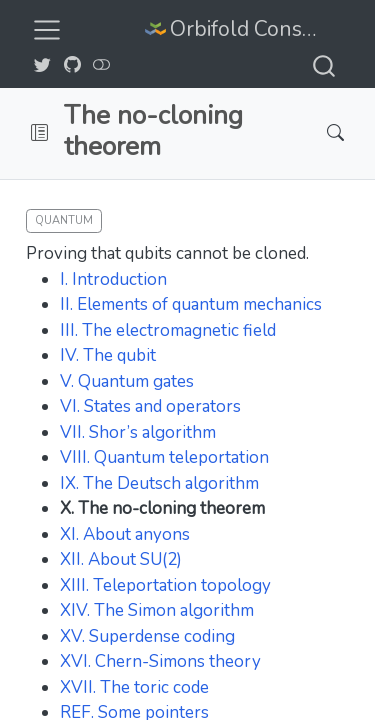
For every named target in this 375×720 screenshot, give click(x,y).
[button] (39, 133)
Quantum (64, 220)
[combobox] (325, 65)
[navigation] (178, 133)
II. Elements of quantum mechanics (191, 304)
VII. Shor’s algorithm (138, 432)
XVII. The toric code (134, 687)
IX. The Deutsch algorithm (159, 483)
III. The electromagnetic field (168, 330)
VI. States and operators (150, 406)
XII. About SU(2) (121, 559)
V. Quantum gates (127, 381)
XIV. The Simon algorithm (157, 610)
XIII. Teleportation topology (165, 585)
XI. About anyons (125, 534)
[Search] (318, 133)
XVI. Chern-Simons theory (160, 661)
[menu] (47, 30)
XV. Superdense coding (147, 636)
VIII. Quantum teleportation (164, 457)
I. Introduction (113, 279)
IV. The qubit (108, 355)
